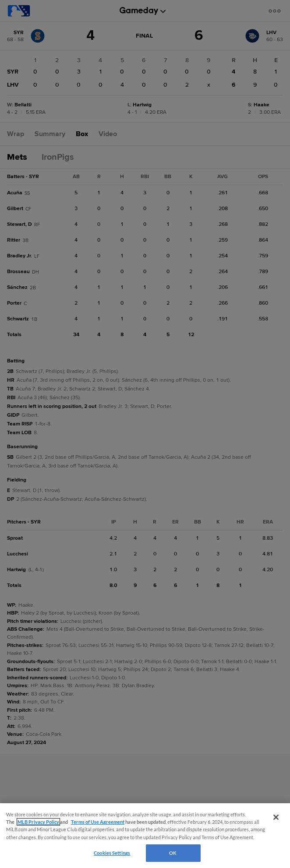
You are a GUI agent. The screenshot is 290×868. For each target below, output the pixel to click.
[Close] (276, 817)
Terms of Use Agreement (98, 822)
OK (173, 853)
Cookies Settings (112, 853)
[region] (145, 836)
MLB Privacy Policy (38, 822)
